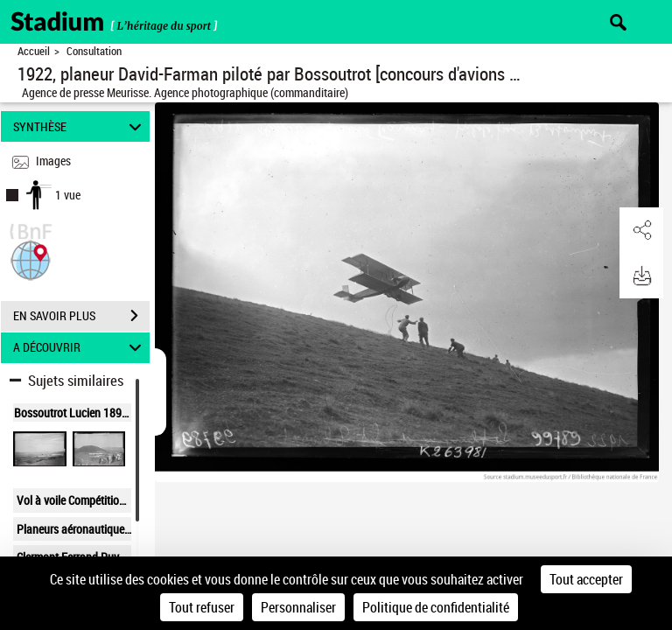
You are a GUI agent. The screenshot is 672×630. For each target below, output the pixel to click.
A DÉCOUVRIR (80, 348)
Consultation (94, 51)
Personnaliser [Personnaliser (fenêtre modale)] (298, 607)
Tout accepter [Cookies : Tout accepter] (586, 579)
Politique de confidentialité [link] (436, 607)
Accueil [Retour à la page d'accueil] (34, 51)
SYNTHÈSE (80, 126)
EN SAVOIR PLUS (81, 316)
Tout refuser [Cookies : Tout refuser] (202, 607)
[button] (31, 259)
